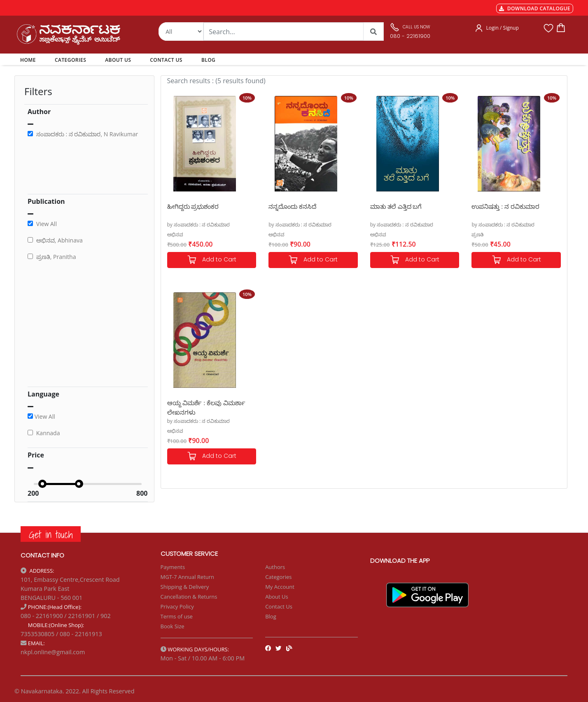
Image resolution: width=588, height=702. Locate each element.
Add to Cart (212, 260)
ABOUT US (118, 60)
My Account (280, 587)
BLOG (208, 60)
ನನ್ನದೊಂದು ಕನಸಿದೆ (292, 206)
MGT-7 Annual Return (188, 577)
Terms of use (177, 616)
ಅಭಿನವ (175, 234)
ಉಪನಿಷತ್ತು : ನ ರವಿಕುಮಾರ (505, 206)
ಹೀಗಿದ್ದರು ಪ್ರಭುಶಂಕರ (193, 206)
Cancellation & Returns (189, 597)
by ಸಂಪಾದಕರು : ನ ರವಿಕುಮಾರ (199, 225)
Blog (271, 616)
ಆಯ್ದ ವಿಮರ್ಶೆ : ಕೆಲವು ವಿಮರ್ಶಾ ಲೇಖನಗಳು (206, 407)
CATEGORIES (70, 60)
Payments (173, 567)
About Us (277, 597)
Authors (275, 567)
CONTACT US (166, 60)
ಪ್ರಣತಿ (477, 234)
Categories (278, 577)
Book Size (173, 626)
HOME (29, 60)
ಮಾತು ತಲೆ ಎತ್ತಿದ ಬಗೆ (396, 206)
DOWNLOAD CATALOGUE (535, 8)
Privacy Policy (177, 606)
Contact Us (279, 606)
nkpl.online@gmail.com (53, 652)
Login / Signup (503, 28)
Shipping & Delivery (185, 587)
